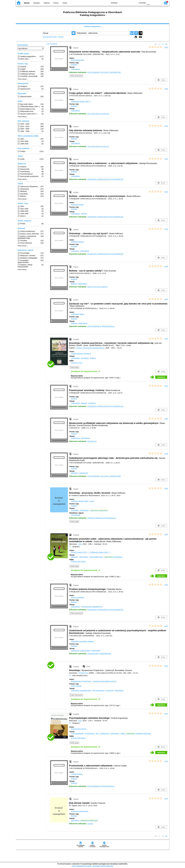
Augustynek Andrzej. (79, 729)
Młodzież (74, 473)
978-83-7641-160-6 (78, 561)
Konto (65, 3)
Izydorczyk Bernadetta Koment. (105, 681)
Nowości (37, 3)
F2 (158, 3)
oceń (166, 47)
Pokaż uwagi (74, 367)
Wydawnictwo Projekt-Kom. (82, 681)
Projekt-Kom (83, 673)
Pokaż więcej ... (23, 79)
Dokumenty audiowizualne (81, 690)
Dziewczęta (75, 438)
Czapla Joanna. (77, 774)
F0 (148, 3)
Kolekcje (61, 37)
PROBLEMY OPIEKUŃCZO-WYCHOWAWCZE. (105, 179)
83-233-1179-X (77, 363)
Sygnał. (90, 824)
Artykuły (74, 65)
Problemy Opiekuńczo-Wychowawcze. (102, 518)
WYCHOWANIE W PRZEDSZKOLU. (101, 326)
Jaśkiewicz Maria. (78, 314)
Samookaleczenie (96, 557)
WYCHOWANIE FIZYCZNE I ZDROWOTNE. (104, 72)
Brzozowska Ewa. (78, 60)
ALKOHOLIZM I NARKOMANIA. (99, 654)
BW (125, 3)
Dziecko (74, 323)
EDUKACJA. (92, 441)
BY (135, 3)
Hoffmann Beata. (77, 205)
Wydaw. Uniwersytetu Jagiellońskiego (90, 348)
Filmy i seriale (76, 686)
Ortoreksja (75, 251)
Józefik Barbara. (81, 354)
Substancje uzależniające (81, 651)
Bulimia (84, 214)
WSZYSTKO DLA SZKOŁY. (98, 287)
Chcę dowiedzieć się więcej (82, 866)
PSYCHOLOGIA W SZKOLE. (98, 114)
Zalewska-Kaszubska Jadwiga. (83, 641)
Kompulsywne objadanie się (92, 607)
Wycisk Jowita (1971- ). (80, 552)
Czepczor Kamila (80, 811)
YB (130, 3)
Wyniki (27, 3)
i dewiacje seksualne (139, 733)
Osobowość (105, 733)
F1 (152, 3)
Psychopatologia (77, 733)
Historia (47, 3)
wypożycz (161, 377)
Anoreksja (85, 358)
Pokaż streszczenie (76, 76)
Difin (80, 544)
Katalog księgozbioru (92, 26)
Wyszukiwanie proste (50, 37)
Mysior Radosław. (78, 597)
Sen (97, 733)
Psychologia (76, 515)
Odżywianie (75, 69)
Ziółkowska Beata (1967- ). (81, 101)
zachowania (113, 557)
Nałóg (123, 733)
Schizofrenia (90, 733)
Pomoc (56, 3)
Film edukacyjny (98, 690)
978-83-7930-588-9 (78, 738)
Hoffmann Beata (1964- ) (83, 501)
